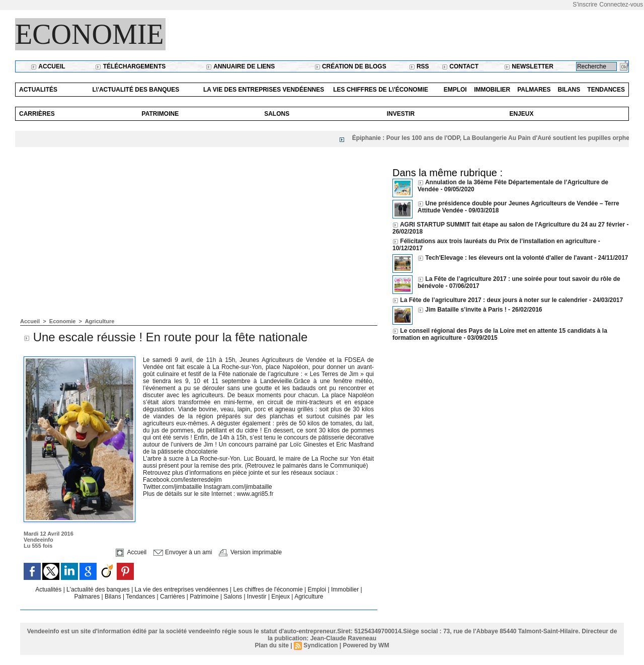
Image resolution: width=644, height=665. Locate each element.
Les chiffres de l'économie (269, 589)
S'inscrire (585, 5)
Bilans (569, 90)
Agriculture (100, 321)
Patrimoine (160, 114)
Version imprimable (250, 552)
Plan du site (272, 645)
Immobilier (492, 90)
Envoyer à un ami (183, 552)
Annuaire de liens (240, 66)
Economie (90, 34)
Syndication (320, 645)
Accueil (48, 66)
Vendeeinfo (38, 540)
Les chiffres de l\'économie (381, 90)
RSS (419, 66)
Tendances (606, 90)
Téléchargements (130, 66)
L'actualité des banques (99, 589)
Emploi (455, 90)
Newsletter (529, 66)
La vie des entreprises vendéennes (264, 90)
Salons (277, 114)
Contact (460, 66)
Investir (401, 114)
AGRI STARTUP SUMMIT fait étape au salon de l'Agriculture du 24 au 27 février (512, 225)
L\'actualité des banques (136, 90)
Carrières (37, 114)
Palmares (534, 90)
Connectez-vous (621, 5)
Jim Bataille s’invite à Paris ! (466, 310)
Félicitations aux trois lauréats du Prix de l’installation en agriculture (498, 241)
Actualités (38, 90)
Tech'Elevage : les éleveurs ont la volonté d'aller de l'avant (509, 258)
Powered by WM (366, 645)
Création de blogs (350, 66)
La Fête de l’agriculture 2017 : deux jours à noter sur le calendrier (494, 300)
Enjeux (521, 114)
